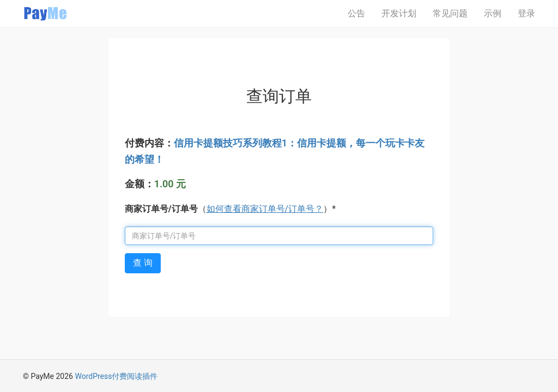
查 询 (143, 263)
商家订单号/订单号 (161, 209)
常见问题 (450, 13)
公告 (356, 13)
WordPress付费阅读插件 (116, 376)
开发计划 (399, 13)
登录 (526, 13)
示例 (493, 13)
